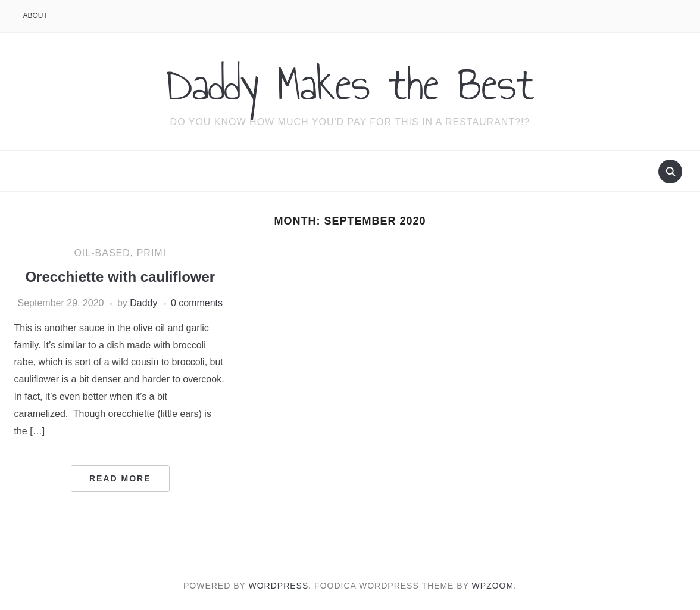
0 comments (197, 303)
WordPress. (280, 586)
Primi (151, 253)
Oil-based (102, 253)
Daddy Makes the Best (350, 84)
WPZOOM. (494, 586)
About (35, 15)
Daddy (143, 303)
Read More (120, 478)
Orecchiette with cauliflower (120, 277)
